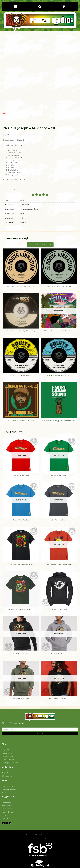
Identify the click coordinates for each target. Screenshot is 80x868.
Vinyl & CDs (23, 189)
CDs (19, 189)
